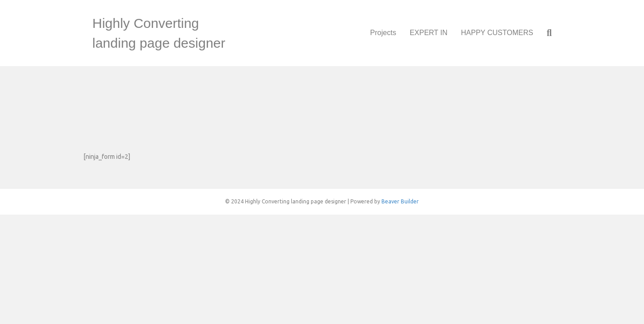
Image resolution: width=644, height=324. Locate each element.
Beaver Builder (400, 201)
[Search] (546, 33)
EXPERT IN (429, 33)
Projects (383, 33)
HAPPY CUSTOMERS (497, 33)
